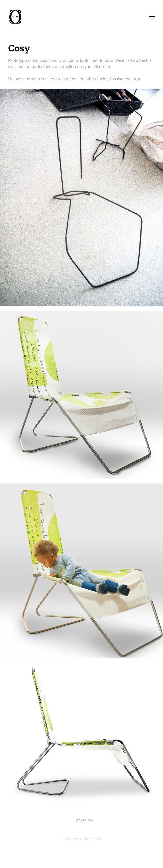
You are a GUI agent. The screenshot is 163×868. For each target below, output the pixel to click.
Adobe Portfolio (90, 839)
